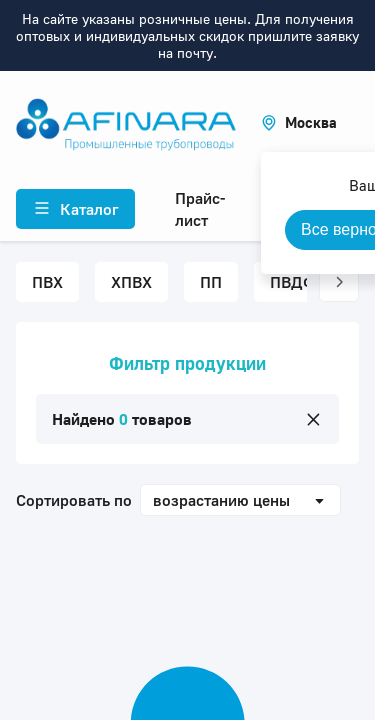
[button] (299, 122)
